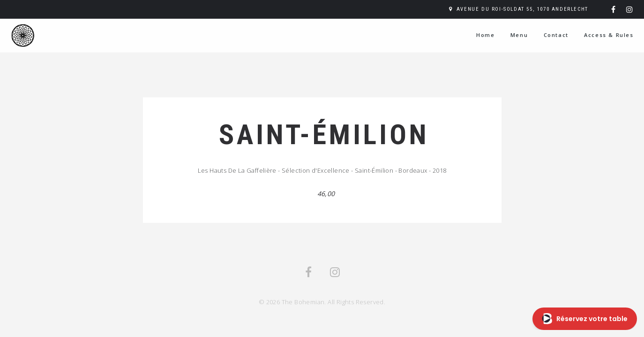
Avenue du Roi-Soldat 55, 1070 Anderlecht (522, 9)
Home (485, 35)
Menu (519, 35)
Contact (556, 35)
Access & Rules (609, 35)
